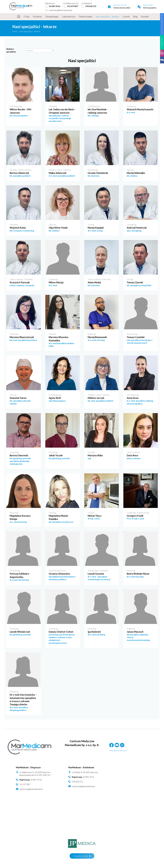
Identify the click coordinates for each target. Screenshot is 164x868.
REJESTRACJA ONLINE (162, 24)
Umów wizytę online (122, 8)
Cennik (126, 16)
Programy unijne (80, 856)
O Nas (27, 16)
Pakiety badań (86, 16)
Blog (135, 16)
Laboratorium (69, 16)
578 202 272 (77, 782)
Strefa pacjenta (150, 8)
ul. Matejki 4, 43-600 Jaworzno (85, 772)
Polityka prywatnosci (118, 750)
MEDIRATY (162, 42)
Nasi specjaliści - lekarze (108, 16)
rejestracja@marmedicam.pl (59, 10)
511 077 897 (25, 784)
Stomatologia (52, 16)
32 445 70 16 (36, 780)
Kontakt (145, 16)
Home (15, 31)
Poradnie (38, 16)
